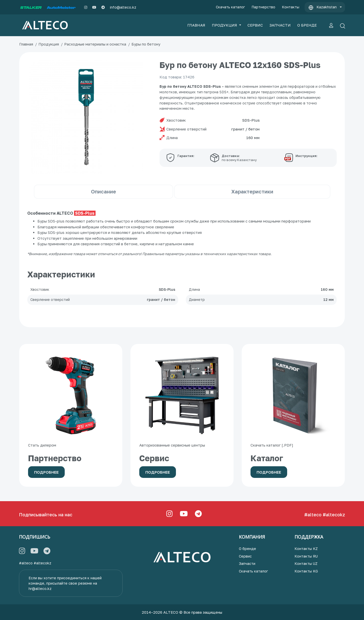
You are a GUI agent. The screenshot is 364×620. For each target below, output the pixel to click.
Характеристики (252, 191)
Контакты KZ (306, 549)
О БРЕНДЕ (307, 25)
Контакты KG (306, 571)
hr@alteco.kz (40, 589)
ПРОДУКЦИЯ (225, 25)
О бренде (247, 549)
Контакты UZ (306, 563)
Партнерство (263, 7)
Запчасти (247, 563)
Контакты (291, 7)
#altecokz (334, 515)
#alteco (313, 515)
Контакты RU (306, 556)
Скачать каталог (230, 7)
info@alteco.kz (123, 7)
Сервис (245, 556)
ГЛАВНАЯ (196, 25)
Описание (104, 191)
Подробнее (46, 472)
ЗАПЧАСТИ (280, 25)
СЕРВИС (255, 25)
